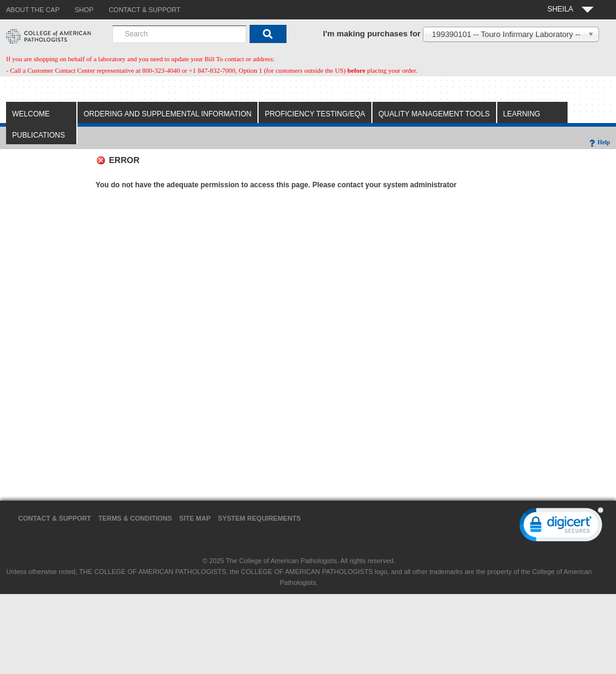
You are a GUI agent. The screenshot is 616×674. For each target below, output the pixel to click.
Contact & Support (55, 518)
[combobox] (179, 34)
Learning (522, 114)
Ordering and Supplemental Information (167, 114)
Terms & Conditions (135, 518)
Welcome (31, 114)
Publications (38, 135)
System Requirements (260, 518)
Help (599, 142)
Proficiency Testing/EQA (315, 114)
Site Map (195, 518)
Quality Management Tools (434, 114)
